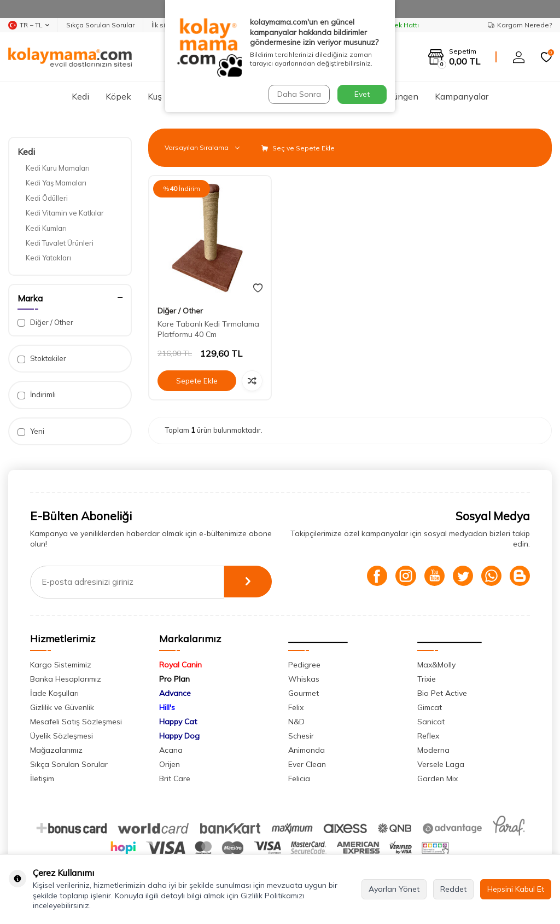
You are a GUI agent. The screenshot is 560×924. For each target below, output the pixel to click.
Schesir (301, 736)
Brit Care (175, 778)
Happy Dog (179, 736)
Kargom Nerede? (520, 25)
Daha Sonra (299, 94)
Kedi (80, 96)
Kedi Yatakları (48, 258)
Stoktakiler (42, 359)
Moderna (433, 750)
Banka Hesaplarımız (66, 679)
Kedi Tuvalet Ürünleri (60, 243)
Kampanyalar (462, 96)
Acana (171, 750)
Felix (296, 707)
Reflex (428, 736)
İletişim (42, 778)
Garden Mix (437, 778)
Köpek (118, 96)
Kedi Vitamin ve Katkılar (65, 213)
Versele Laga (441, 764)
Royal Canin (180, 665)
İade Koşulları (54, 693)
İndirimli (37, 395)
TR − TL (29, 25)
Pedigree (304, 665)
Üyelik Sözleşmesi (62, 736)
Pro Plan (174, 679)
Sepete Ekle (197, 381)
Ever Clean (307, 764)
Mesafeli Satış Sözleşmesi (76, 722)
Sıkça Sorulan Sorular (100, 25)
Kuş (155, 96)
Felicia (299, 778)
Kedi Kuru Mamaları (58, 168)
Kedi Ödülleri (47, 198)
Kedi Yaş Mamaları (56, 183)
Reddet (453, 889)
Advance (175, 693)
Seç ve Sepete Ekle (298, 148)
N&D (296, 722)
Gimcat (430, 707)
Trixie (427, 679)
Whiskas (304, 679)
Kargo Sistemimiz (61, 665)
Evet (362, 94)
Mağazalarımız (56, 750)
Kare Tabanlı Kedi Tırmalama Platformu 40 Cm (208, 329)
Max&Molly (436, 665)
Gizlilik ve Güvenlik (62, 707)
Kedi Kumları (46, 228)
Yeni (31, 431)
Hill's (167, 707)
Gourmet (304, 693)
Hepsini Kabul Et (516, 889)
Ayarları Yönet (394, 889)
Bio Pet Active (442, 693)
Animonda (307, 750)
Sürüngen (399, 96)
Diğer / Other (45, 322)
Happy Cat (178, 722)
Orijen (170, 764)
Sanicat (431, 722)
